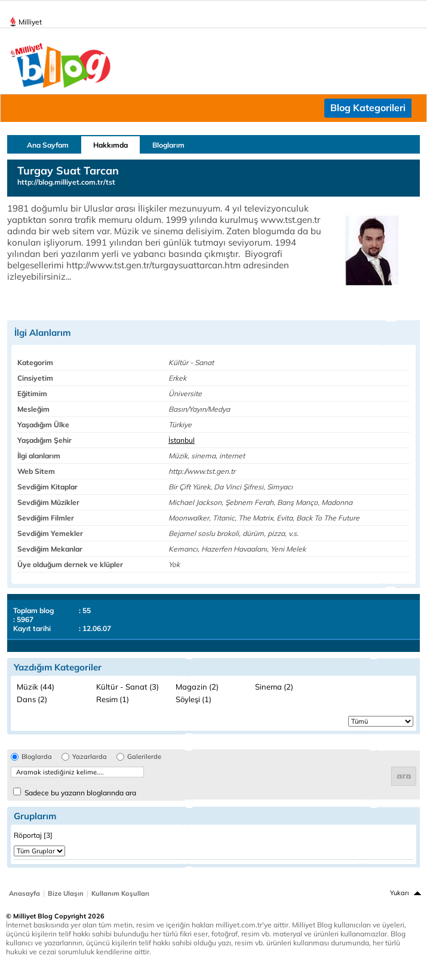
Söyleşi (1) (193, 699)
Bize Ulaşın (66, 893)
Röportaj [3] (33, 835)
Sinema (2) (274, 687)
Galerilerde (144, 757)
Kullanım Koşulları (120, 893)
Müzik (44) (36, 687)
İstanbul (182, 440)
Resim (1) (113, 699)
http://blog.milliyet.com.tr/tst (66, 182)
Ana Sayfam (48, 145)
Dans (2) (32, 699)
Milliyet (25, 20)
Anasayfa (24, 893)
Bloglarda (37, 757)
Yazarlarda (90, 757)
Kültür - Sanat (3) (128, 687)
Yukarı (400, 893)
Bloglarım (168, 145)
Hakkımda (110, 145)
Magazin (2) (197, 687)
